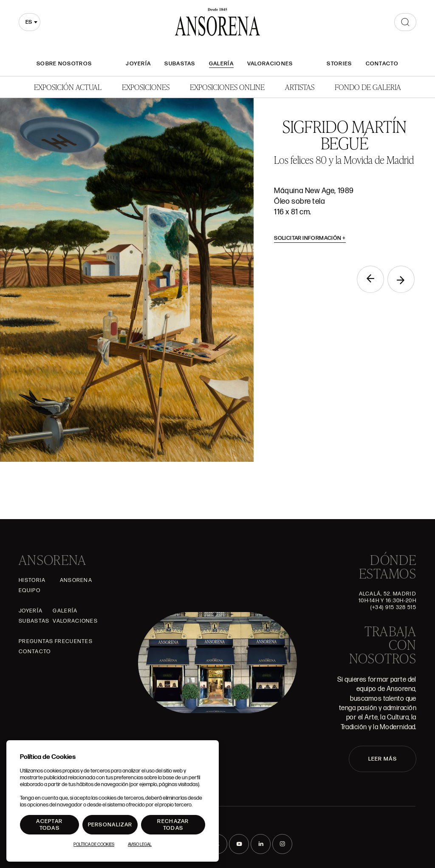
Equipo (30, 590)
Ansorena (76, 580)
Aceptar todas (49, 825)
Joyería (138, 64)
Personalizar (110, 825)
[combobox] (30, 22)
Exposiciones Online (227, 87)
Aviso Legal (140, 845)
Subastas (180, 64)
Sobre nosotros (64, 64)
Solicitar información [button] (310, 238)
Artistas (300, 87)
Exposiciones (146, 87)
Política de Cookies (94, 845)
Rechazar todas (173, 825)
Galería (221, 64)
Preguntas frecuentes (56, 641)
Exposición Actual (68, 87)
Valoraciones (270, 64)
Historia (32, 580)
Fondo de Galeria (368, 87)
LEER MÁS (383, 759)
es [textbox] (29, 22)
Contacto (382, 64)
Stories (339, 64)
